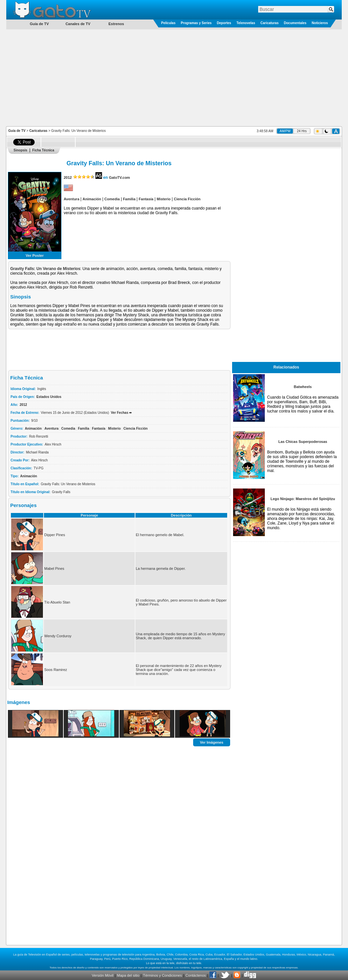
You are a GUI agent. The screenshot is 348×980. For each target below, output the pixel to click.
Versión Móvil (103, 975)
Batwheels (303, 387)
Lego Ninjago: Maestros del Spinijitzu (303, 499)
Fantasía (146, 199)
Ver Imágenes (212, 742)
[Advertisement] (174, 77)
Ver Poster (35, 255)
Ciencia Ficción (187, 199)
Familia (129, 199)
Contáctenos (196, 975)
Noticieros (320, 23)
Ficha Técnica (43, 150)
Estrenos (116, 24)
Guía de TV (17, 131)
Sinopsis (20, 150)
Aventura (71, 199)
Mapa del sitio (128, 975)
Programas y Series (196, 23)
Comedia (112, 199)
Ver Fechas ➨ (122, 413)
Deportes (224, 23)
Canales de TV (78, 24)
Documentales (295, 23)
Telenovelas (246, 23)
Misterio (164, 199)
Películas (168, 23)
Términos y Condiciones (162, 975)
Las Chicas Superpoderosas (303, 442)
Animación (92, 199)
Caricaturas (270, 23)
